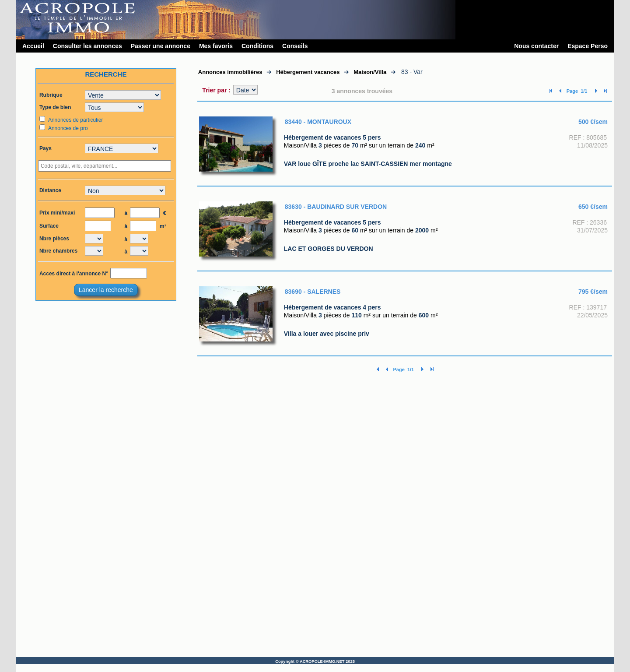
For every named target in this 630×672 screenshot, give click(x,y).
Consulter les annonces (87, 46)
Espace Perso (588, 46)
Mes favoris (216, 46)
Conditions (257, 46)
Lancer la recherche (106, 290)
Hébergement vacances (308, 72)
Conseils (295, 46)
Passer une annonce (161, 46)
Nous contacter (536, 46)
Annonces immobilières (230, 72)
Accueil (33, 46)
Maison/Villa (370, 72)
